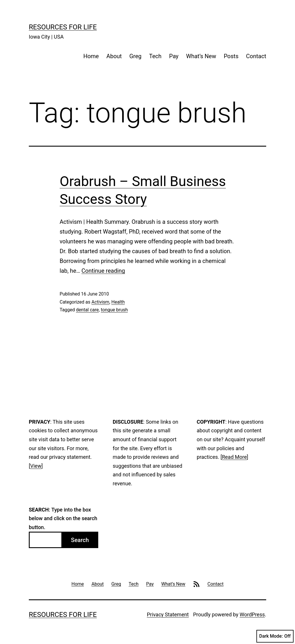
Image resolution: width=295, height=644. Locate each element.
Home (91, 56)
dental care (87, 310)
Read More (234, 457)
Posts (231, 56)
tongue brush (114, 310)
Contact (256, 56)
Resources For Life (63, 27)
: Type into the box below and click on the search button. (63, 518)
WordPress (252, 614)
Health (118, 302)
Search (80, 540)
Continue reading (103, 271)
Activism (100, 302)
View (36, 466)
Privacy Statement (168, 614)
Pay (174, 56)
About (114, 56)
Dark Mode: (275, 636)
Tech (155, 56)
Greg (135, 56)
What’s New (201, 56)
